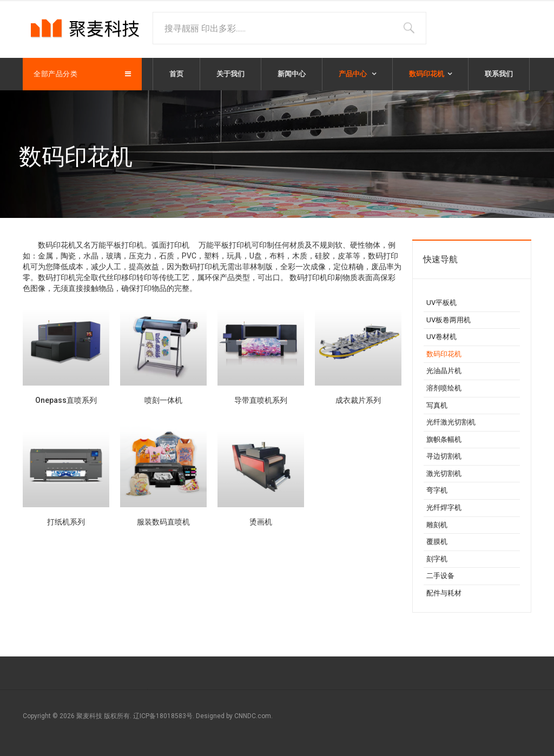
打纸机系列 (66, 522)
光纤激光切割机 (451, 422)
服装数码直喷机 (163, 522)
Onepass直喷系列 (66, 400)
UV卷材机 (441, 337)
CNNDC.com (253, 716)
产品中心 (354, 74)
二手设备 (440, 576)
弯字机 (437, 490)
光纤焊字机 (444, 508)
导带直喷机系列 (261, 400)
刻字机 (437, 559)
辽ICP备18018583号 (163, 716)
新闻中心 (292, 74)
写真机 (437, 405)
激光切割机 (444, 473)
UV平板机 (441, 303)
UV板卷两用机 (449, 320)
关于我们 (230, 74)
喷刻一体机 (163, 400)
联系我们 (499, 74)
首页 (176, 74)
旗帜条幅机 (444, 439)
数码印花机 (427, 74)
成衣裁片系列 (358, 400)
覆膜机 (437, 542)
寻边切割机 (444, 456)
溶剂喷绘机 (444, 388)
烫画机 (261, 522)
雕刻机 (437, 525)
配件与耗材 (444, 593)
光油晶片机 (444, 371)
